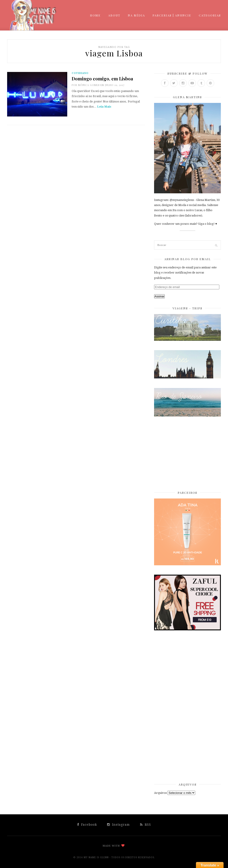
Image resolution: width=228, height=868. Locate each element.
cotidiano (80, 73)
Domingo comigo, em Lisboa (102, 79)
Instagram (118, 825)
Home (95, 15)
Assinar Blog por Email (188, 259)
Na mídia (136, 15)
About (114, 15)
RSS (146, 825)
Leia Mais (104, 107)
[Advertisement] (187, 454)
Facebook (87, 825)
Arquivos (160, 793)
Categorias (210, 15)
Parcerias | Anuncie (172, 15)
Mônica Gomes (89, 85)
